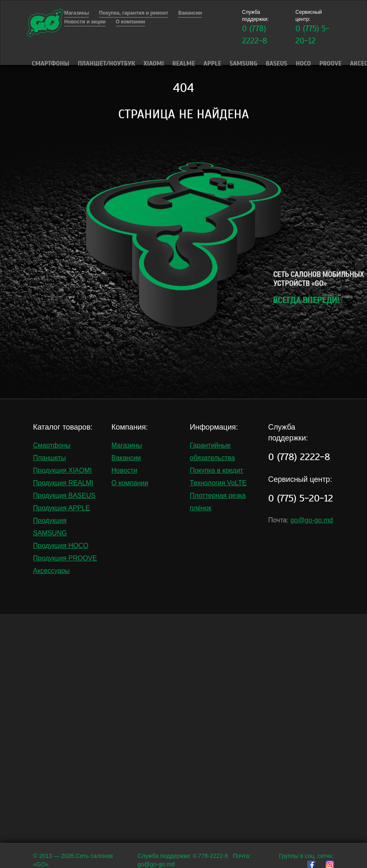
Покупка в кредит (217, 470)
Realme (184, 64)
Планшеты (50, 458)
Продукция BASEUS (64, 495)
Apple (212, 64)
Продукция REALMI (63, 483)
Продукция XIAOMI (62, 470)
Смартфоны (51, 64)
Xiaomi (154, 64)
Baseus (277, 64)
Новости (125, 470)
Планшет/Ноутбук (106, 64)
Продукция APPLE (61, 508)
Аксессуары (51, 571)
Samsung (243, 64)
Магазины (127, 445)
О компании (130, 483)
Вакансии (126, 458)
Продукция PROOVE (65, 558)
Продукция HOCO (61, 546)
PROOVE (331, 64)
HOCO (303, 64)
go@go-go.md (312, 520)
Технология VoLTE (218, 483)
